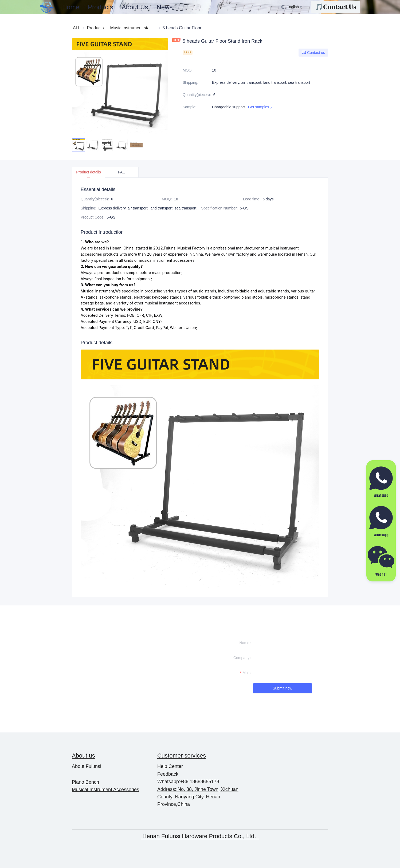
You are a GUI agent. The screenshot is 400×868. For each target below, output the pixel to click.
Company (241, 658)
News (164, 7)
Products (101, 7)
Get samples (261, 107)
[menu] (170, 7)
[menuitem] (71, 7)
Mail (246, 673)
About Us (135, 7)
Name (244, 643)
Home (71, 7)
